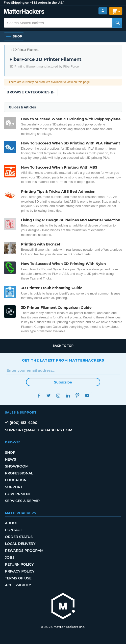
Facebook (39, 395)
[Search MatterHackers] (117, 23)
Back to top (63, 346)
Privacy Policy (20, 571)
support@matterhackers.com (39, 430)
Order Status (19, 537)
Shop (10, 453)
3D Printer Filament (26, 50)
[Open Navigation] (14, 36)
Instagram (58, 395)
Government (18, 494)
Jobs (10, 557)
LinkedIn (68, 395)
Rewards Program (24, 551)
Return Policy (19, 564)
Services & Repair (22, 501)
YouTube (87, 395)
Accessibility (18, 585)
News (11, 459)
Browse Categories (31, 92)
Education (16, 480)
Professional (19, 473)
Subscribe (63, 382)
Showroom (17, 466)
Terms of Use (18, 578)
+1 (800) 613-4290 (21, 423)
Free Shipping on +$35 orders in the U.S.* (34, 3)
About (11, 523)
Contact (13, 530)
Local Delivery (20, 544)
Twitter (49, 395)
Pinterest (78, 395)
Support (14, 487)
